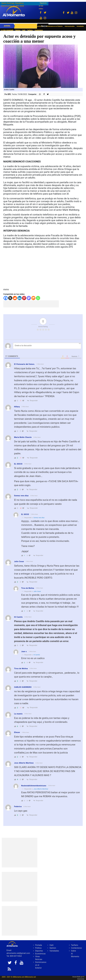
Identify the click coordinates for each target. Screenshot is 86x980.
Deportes (39, 951)
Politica (38, 948)
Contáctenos (39, 30)
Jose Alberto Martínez (41, 789)
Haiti (24, 30)
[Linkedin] (20, 298)
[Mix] (33, 298)
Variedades (54, 951)
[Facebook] (6, 298)
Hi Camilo (37, 655)
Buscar (44, 26)
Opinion (18, 30)
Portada (39, 945)
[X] (10, 298)
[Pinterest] (24, 298)
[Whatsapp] (38, 298)
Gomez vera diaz (39, 518)
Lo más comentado (7, 30)
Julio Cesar (37, 591)
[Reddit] (15, 298)
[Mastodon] (29, 298)
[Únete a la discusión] (47, 346)
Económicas (40, 954)
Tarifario (30, 30)
